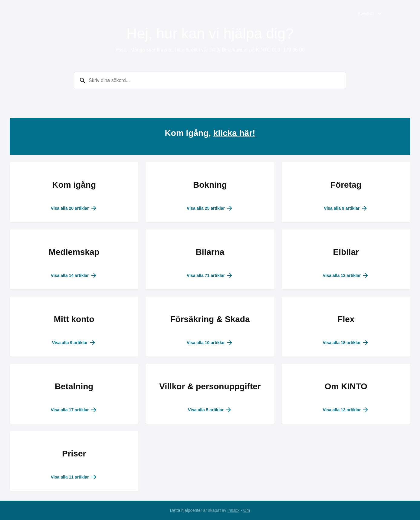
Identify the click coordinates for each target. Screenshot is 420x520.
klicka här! (234, 133)
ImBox (234, 510)
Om (247, 510)
